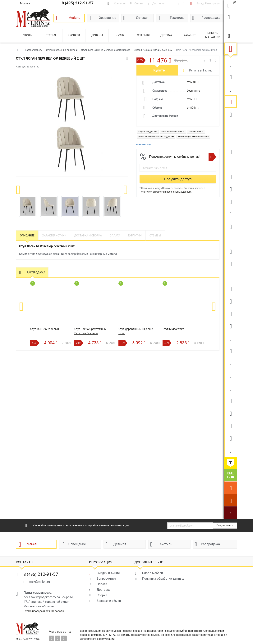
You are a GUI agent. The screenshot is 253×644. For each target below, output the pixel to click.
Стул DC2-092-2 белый (45, 329)
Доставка (103, 590)
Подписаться (225, 525)
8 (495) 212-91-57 (78, 3)
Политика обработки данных (163, 579)
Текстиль (177, 18)
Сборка (102, 595)
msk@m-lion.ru (40, 582)
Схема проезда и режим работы (44, 611)
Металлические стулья (173, 132)
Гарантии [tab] (135, 235)
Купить (159, 70)
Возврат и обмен (109, 601)
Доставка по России (165, 116)
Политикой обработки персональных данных (165, 192)
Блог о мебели (153, 573)
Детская (142, 18)
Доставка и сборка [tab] (88, 235)
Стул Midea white (173, 329)
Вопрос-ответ (106, 579)
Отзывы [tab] (155, 235)
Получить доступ (178, 179)
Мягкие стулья (196, 132)
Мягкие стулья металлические (193, 137)
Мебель (74, 18)
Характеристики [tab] (54, 235)
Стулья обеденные (148, 132)
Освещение (107, 18)
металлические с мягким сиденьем (156, 137)
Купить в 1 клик (200, 70)
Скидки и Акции (108, 573)
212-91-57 (41, 574)
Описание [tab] (27, 235)
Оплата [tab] (115, 235)
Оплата (102, 584)
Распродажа (211, 18)
